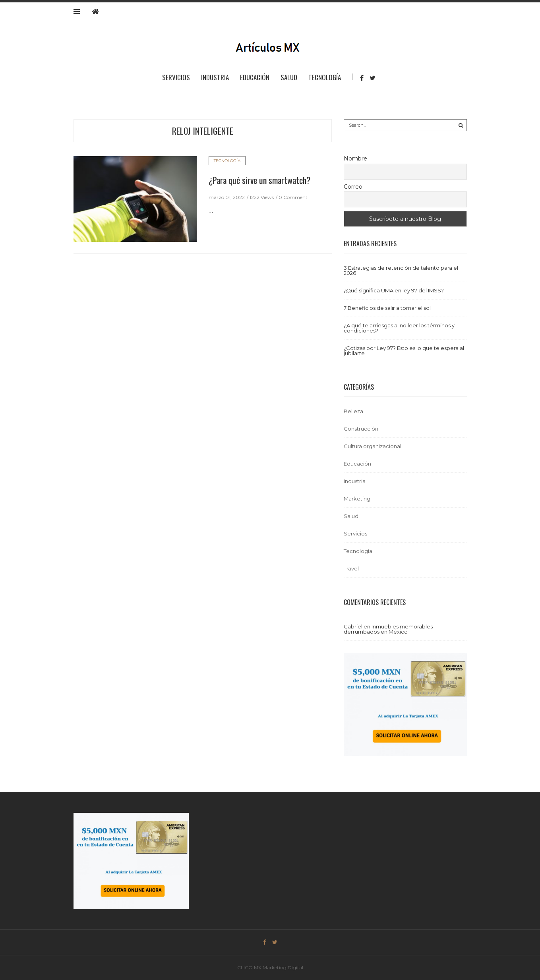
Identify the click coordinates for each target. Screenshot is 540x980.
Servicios (176, 77)
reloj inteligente (203, 131)
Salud (289, 77)
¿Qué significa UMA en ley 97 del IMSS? (394, 290)
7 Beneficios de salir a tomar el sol (387, 308)
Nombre (355, 159)
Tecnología (325, 77)
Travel (351, 568)
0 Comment (293, 197)
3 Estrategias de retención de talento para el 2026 (401, 270)
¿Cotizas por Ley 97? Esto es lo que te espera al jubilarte (404, 351)
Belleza (353, 411)
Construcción (361, 429)
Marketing (357, 499)
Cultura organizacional (373, 446)
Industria (215, 77)
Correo (353, 187)
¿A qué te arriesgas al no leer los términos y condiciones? (399, 328)
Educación (255, 77)
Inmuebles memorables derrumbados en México (388, 629)
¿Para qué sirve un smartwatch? (259, 180)
